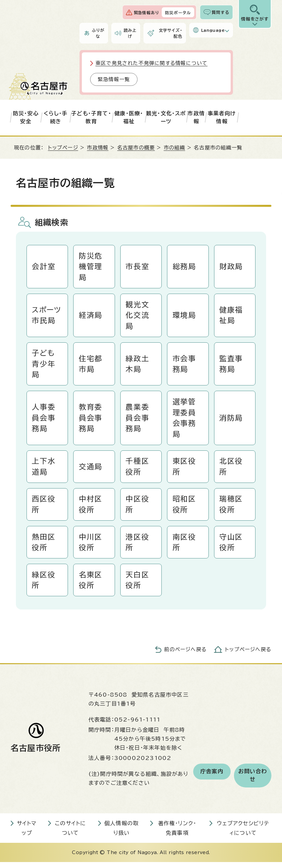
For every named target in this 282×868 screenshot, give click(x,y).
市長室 (138, 267)
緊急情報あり (146, 13)
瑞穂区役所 (231, 508)
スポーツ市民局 (47, 316)
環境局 (184, 316)
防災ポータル (178, 13)
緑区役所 (44, 585)
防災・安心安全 (26, 117)
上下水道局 (44, 470)
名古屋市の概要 (136, 148)
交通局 (91, 470)
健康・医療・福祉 (129, 117)
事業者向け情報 (222, 117)
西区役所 (44, 508)
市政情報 (196, 117)
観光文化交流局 (138, 316)
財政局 (231, 267)
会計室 (44, 267)
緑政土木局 (138, 366)
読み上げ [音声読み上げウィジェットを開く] (130, 33)
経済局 (91, 316)
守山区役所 (231, 547)
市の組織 (174, 148)
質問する (221, 12)
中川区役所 (91, 547)
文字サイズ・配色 (170, 33)
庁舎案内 (212, 777)
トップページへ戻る (248, 655)
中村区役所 (91, 508)
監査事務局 (231, 366)
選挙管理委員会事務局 (184, 420)
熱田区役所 (44, 547)
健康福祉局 (231, 316)
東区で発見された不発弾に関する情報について (151, 63)
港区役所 (138, 547)
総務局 (184, 267)
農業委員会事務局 (138, 421)
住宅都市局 (91, 366)
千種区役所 (138, 470)
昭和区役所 (184, 508)
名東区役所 (91, 585)
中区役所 (138, 508)
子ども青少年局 (44, 366)
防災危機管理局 (91, 267)
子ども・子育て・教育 (91, 117)
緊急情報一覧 (114, 79)
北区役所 (231, 470)
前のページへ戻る (185, 655)
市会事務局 (184, 366)
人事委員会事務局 (44, 421)
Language (213, 30)
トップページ (63, 148)
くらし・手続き (56, 117)
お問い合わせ (253, 781)
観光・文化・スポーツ (166, 117)
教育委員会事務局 (91, 421)
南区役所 (184, 547)
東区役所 (184, 470)
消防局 (231, 421)
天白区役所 (138, 585)
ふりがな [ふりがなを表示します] (98, 33)
